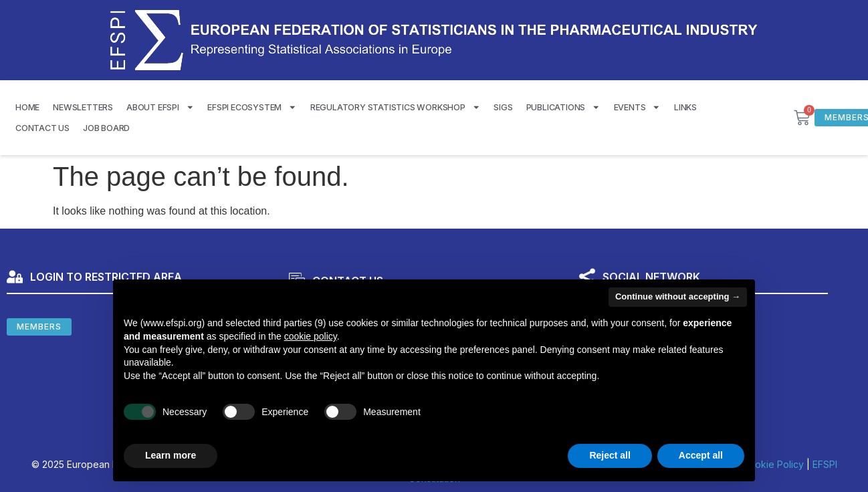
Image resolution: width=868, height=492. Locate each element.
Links (685, 107)
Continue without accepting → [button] (678, 296)
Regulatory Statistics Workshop (396, 107)
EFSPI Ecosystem (252, 107)
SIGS (503, 107)
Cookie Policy (773, 464)
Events (637, 107)
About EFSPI (160, 107)
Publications (563, 107)
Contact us (42, 128)
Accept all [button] (701, 455)
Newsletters (83, 107)
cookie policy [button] (311, 336)
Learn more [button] (171, 455)
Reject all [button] (610, 455)
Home (27, 107)
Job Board (106, 128)
